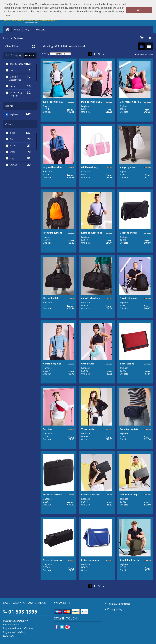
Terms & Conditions (119, 604)
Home (6, 38)
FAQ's (28, 30)
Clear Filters (12, 46)
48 (146, 54)
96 (150, 54)
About (17, 30)
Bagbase (19, 38)
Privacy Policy (115, 609)
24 (141, 54)
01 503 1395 (23, 612)
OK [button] (139, 10)
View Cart (40, 30)
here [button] (7, 16)
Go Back (30, 55)
